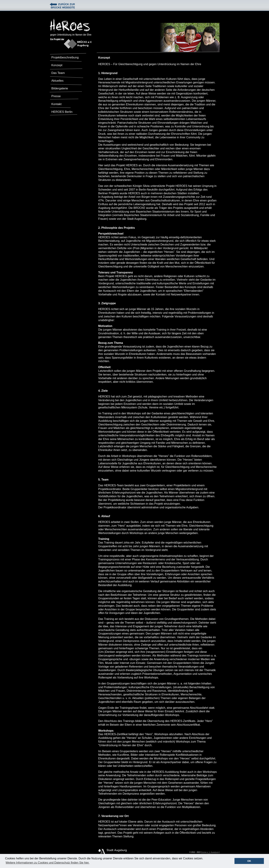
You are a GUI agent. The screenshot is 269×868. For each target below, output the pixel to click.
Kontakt (57, 104)
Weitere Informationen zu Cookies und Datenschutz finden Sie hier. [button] (48, 863)
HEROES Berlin (62, 112)
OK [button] (249, 861)
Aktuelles (58, 81)
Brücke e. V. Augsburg (210, 852)
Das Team (58, 73)
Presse (56, 96)
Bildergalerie (60, 88)
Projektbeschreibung (65, 57)
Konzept (57, 65)
